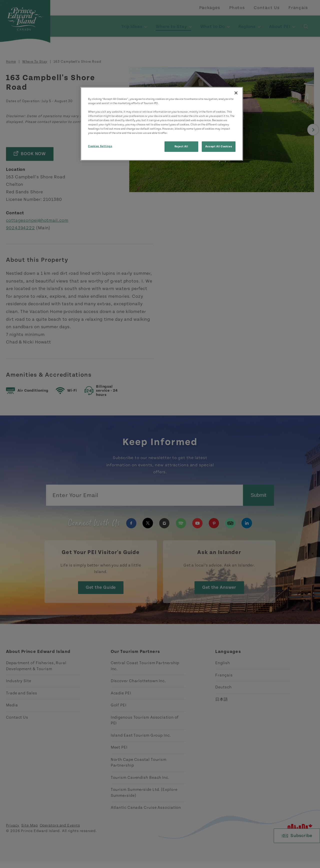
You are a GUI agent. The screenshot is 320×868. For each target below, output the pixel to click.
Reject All (181, 146)
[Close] (236, 93)
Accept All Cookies (219, 146)
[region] (162, 124)
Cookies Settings (100, 146)
